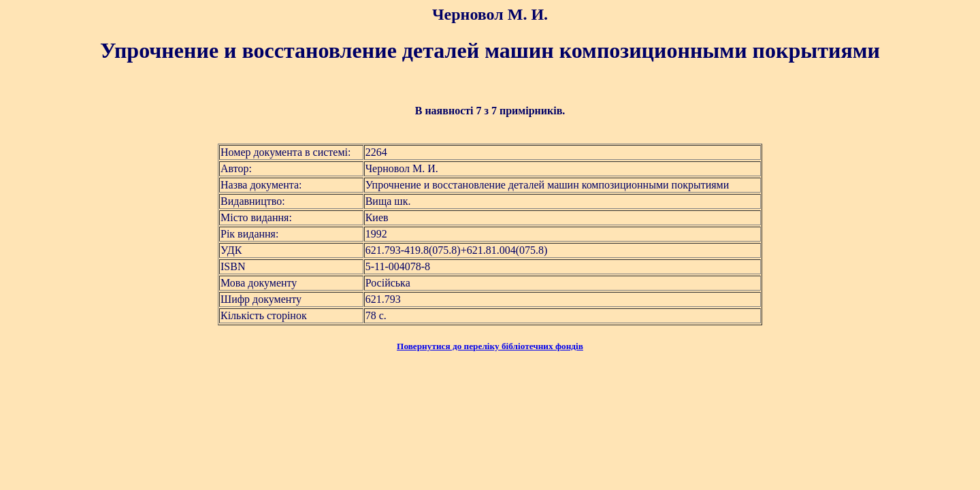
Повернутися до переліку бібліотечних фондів (490, 346)
